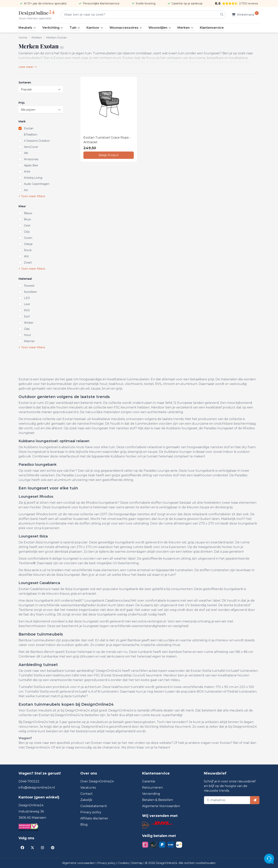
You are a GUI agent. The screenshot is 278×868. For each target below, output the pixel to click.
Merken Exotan (56, 38)
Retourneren (152, 788)
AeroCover (31, 147)
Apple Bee (31, 165)
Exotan (29, 128)
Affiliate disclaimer (94, 818)
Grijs (27, 232)
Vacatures (88, 788)
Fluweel (29, 286)
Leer (27, 304)
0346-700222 (29, 781)
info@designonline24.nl (37, 788)
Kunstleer (30, 292)
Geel (27, 226)
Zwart (28, 263)
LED (27, 298)
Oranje (28, 244)
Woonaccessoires (126, 28)
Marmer (29, 341)
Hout (27, 335)
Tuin (75, 28)
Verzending (151, 794)
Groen (28, 238)
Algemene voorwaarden (79, 863)
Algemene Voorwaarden (161, 806)
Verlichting (53, 28)
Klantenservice (212, 28)
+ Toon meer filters (32, 196)
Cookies (124, 863)
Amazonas (31, 159)
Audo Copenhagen (37, 184)
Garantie (149, 781)
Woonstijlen (160, 28)
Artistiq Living (33, 178)
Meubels (27, 28)
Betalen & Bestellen (158, 800)
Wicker (29, 323)
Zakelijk (86, 800)
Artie (27, 172)
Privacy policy (91, 812)
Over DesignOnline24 (97, 781)
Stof (27, 317)
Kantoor (95, 28)
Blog (84, 825)
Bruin (28, 219)
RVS (27, 310)
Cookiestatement (94, 806)
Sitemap (137, 863)
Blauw (28, 213)
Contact (86, 794)
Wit (26, 256)
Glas (27, 329)
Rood (28, 250)
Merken (186, 28)
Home (23, 38)
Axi (26, 190)
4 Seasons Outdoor (37, 141)
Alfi (26, 153)
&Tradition (31, 135)
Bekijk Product (109, 155)
